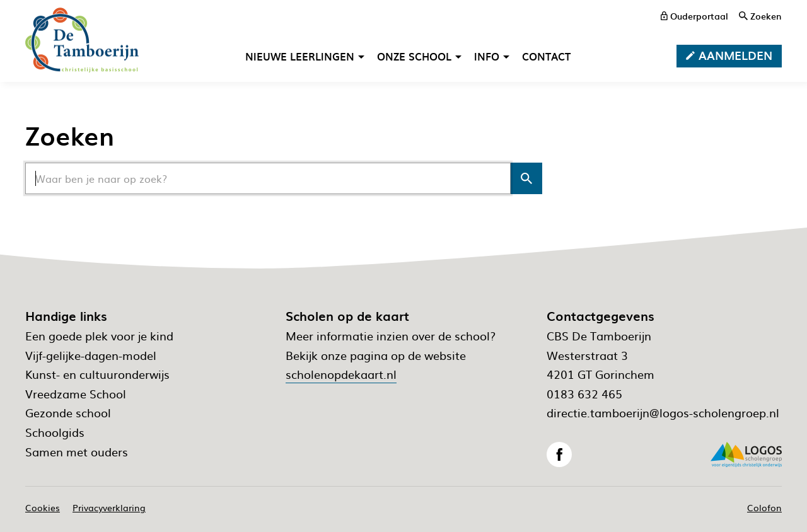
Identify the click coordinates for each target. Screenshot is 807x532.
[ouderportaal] (694, 16)
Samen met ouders (77, 452)
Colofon (764, 507)
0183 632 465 (584, 394)
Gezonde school (68, 413)
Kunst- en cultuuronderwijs (97, 374)
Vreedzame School (76, 394)
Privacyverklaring (109, 507)
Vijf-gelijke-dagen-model (91, 355)
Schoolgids (55, 432)
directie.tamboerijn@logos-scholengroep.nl (663, 413)
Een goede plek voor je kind (99, 336)
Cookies (43, 507)
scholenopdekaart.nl (341, 374)
